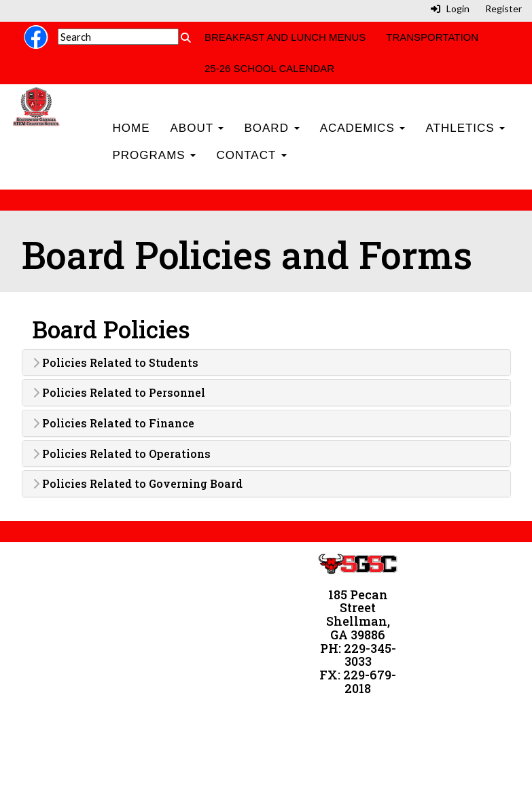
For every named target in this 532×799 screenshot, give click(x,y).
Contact (251, 155)
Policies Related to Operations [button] (122, 454)
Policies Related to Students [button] (116, 363)
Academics (363, 128)
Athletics (465, 128)
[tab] (266, 363)
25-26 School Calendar (269, 68)
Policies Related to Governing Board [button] (138, 484)
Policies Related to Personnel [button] (119, 393)
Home (131, 128)
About (197, 128)
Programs (154, 155)
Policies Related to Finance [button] (113, 423)
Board (271, 128)
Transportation (432, 37)
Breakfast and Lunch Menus (285, 37)
